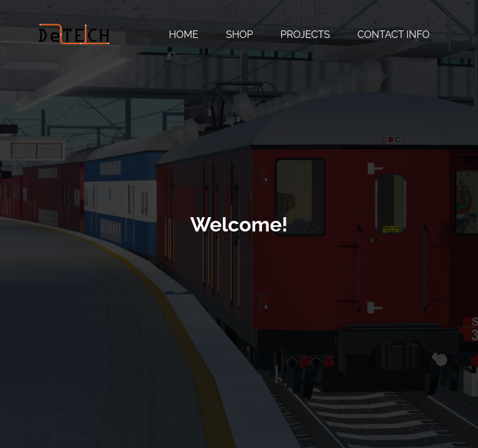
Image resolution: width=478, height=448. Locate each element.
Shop (240, 35)
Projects (306, 35)
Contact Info (393, 35)
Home (184, 35)
